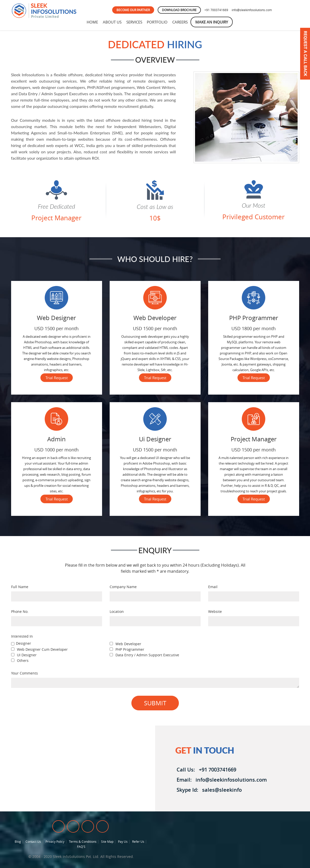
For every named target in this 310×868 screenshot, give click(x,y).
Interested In (22, 636)
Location (117, 611)
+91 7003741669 (216, 10)
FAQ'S (81, 847)
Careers (183, 22)
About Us (113, 22)
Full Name (20, 587)
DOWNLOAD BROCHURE (179, 10)
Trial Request (57, 378)
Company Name (123, 587)
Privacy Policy (55, 841)
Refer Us (138, 841)
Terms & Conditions (83, 841)
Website (215, 611)
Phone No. (20, 611)
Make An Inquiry (215, 22)
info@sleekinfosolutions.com (252, 10)
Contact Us (33, 841)
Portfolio (159, 22)
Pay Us (123, 841)
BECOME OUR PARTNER (133, 10)
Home (93, 22)
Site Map (107, 841)
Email (213, 587)
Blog (18, 841)
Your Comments (25, 673)
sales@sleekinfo (221, 790)
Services (136, 22)
